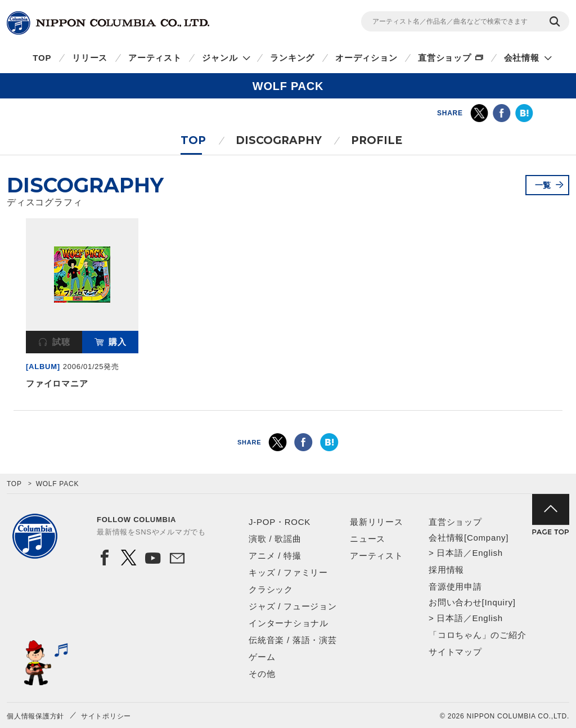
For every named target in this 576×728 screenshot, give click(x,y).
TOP (42, 58)
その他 (262, 674)
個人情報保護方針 (35, 716)
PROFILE (377, 140)
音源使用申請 (455, 587)
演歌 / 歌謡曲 (275, 539)
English (487, 553)
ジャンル (220, 58)
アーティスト (155, 58)
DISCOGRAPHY (279, 140)
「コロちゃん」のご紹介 (477, 635)
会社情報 (522, 58)
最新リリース (377, 522)
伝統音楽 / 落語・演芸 (293, 640)
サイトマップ (455, 652)
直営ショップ (445, 58)
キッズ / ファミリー (288, 572)
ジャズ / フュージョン (293, 606)
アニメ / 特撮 (275, 556)
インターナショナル (289, 623)
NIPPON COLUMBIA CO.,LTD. (108, 23)
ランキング (292, 58)
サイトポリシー (106, 716)
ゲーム (262, 657)
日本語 (450, 553)
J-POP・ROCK (280, 522)
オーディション (366, 58)
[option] (82, 306)
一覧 (543, 185)
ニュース (368, 539)
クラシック (271, 589)
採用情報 (446, 570)
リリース (90, 58)
